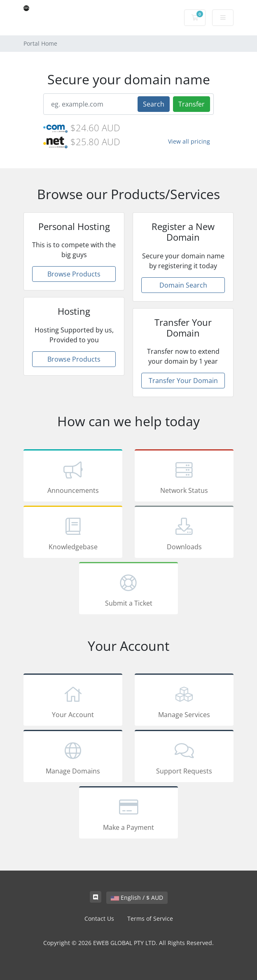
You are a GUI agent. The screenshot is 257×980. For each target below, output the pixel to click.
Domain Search (183, 285)
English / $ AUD (137, 898)
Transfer (192, 104)
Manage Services (184, 701)
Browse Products (74, 274)
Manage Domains (73, 757)
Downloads (184, 533)
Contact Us (99, 918)
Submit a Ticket (128, 590)
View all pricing (189, 141)
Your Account (73, 701)
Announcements (73, 477)
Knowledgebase (73, 533)
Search (154, 104)
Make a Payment (128, 814)
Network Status (184, 477)
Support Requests (184, 757)
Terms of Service (150, 918)
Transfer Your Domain (183, 381)
